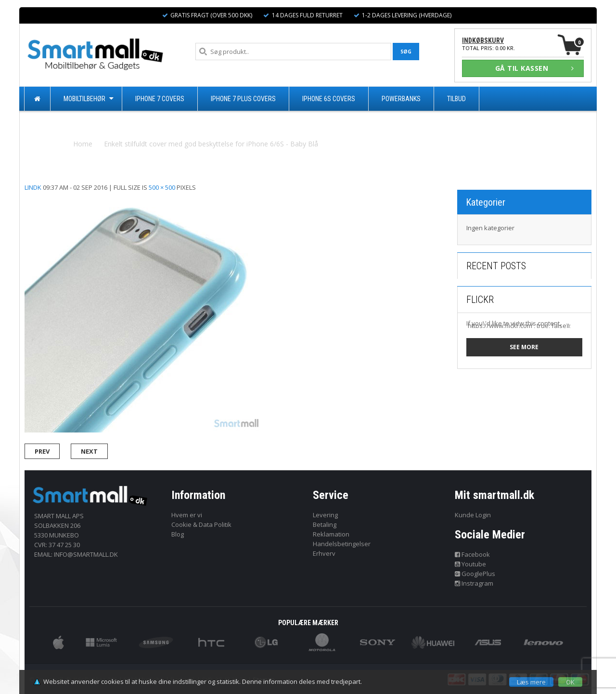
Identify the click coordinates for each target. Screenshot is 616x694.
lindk (33, 187)
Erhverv (324, 553)
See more (524, 347)
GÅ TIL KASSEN (535, 68)
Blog (178, 534)
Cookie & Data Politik (201, 524)
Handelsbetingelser (342, 544)
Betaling (325, 524)
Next (89, 451)
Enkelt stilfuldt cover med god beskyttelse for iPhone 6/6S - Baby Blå (211, 144)
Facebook (473, 554)
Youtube (471, 564)
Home (83, 144)
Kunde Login (473, 515)
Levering (325, 515)
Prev (42, 451)
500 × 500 (162, 187)
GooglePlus (475, 574)
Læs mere (531, 682)
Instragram (474, 583)
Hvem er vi (187, 515)
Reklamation (331, 534)
